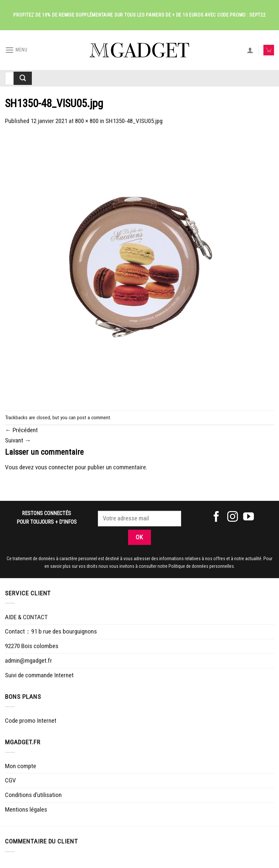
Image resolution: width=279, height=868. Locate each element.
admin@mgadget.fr (29, 661)
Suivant (18, 440)
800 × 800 (87, 121)
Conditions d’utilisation (33, 795)
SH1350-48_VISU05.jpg (134, 121)
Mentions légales (26, 809)
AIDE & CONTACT (26, 617)
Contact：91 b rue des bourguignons (51, 631)
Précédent (21, 430)
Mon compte (21, 766)
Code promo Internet (31, 721)
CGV (10, 780)
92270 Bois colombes (32, 646)
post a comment (94, 418)
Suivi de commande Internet (39, 675)
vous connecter (54, 467)
